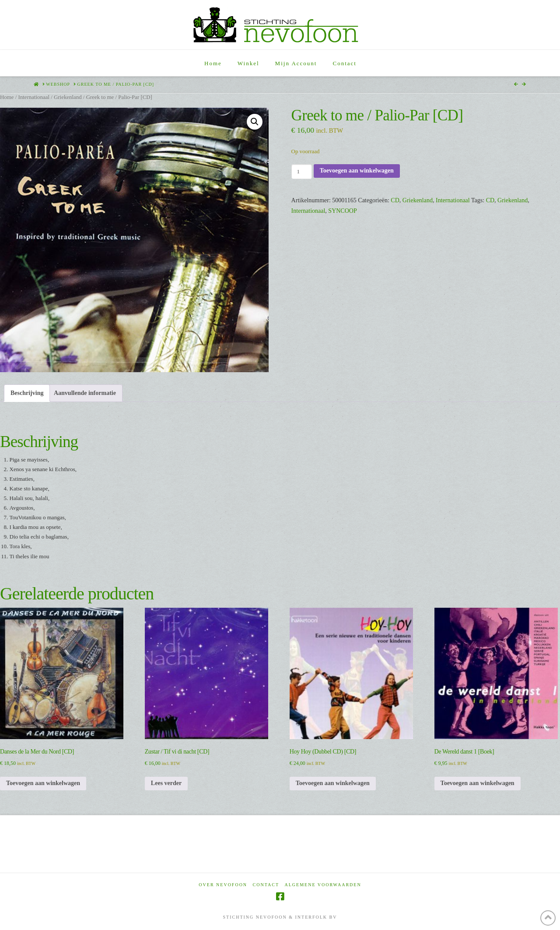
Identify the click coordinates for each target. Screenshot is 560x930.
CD (395, 200)
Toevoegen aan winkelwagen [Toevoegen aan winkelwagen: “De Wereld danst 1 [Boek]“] (478, 783)
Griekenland (68, 97)
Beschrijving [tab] (27, 393)
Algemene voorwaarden (323, 885)
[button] (255, 122)
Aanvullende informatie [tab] (85, 393)
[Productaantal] (302, 172)
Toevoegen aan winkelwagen (357, 171)
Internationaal (34, 97)
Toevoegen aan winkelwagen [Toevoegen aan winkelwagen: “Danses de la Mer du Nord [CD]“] (43, 783)
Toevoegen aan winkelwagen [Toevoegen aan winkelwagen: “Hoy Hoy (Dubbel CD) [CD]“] (333, 783)
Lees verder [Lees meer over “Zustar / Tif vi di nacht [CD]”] (166, 783)
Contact (266, 885)
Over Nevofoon (223, 885)
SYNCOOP (342, 211)
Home (7, 97)
